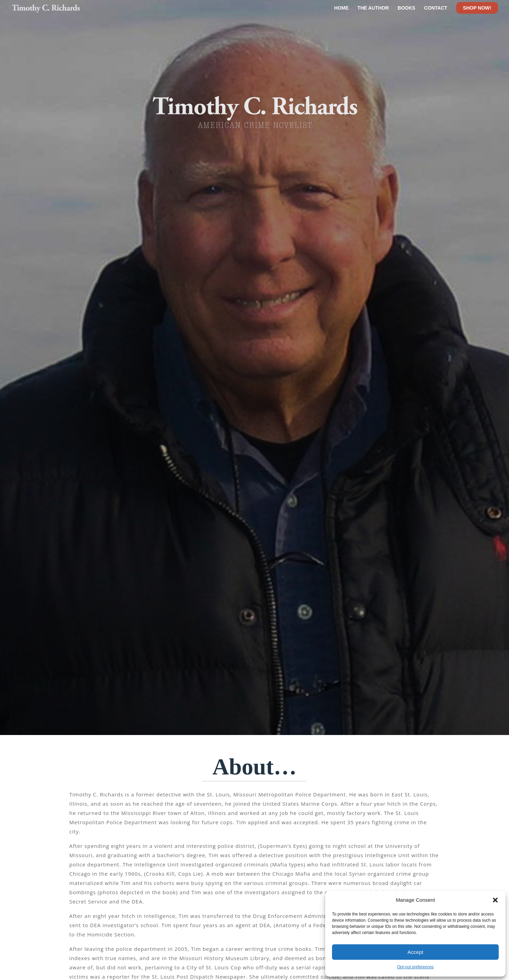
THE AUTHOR (373, 8)
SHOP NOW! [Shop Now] (477, 8)
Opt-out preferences (416, 967)
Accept (415, 952)
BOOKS (406, 8)
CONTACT (436, 8)
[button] (495, 900)
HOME (341, 8)
